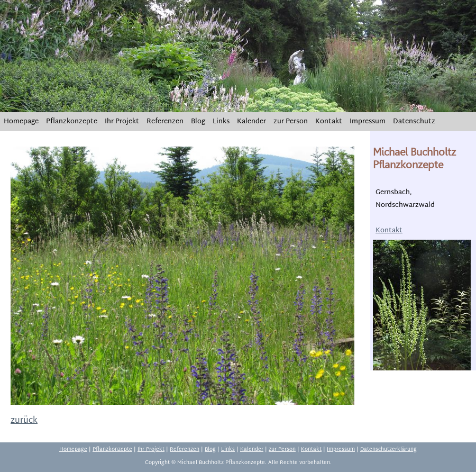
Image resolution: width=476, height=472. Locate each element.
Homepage (21, 122)
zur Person (291, 122)
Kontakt (329, 122)
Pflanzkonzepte (72, 122)
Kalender (251, 122)
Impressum (368, 122)
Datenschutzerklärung (388, 450)
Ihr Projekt (122, 122)
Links (221, 122)
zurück (24, 421)
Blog (198, 122)
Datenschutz (414, 122)
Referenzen (165, 122)
